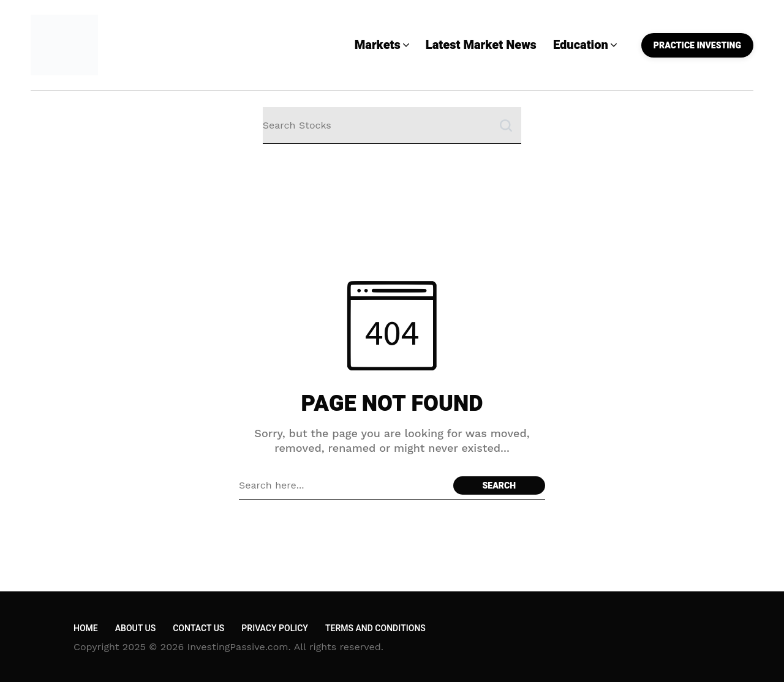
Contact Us (198, 628)
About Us (135, 628)
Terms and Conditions (375, 628)
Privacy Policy (275, 628)
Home (86, 628)
